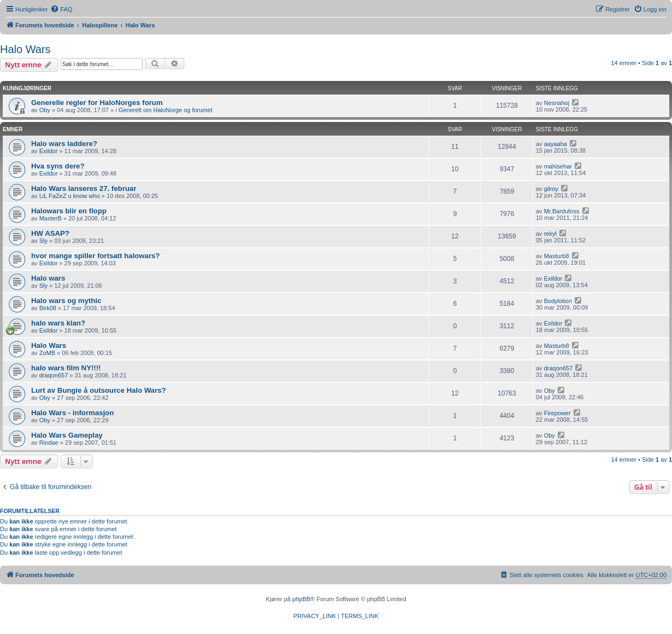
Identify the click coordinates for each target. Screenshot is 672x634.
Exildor (49, 151)
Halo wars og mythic (66, 301)
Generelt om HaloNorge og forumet (166, 110)
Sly (43, 241)
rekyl (550, 234)
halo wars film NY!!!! (66, 368)
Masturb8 (557, 256)
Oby (45, 110)
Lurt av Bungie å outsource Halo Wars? (98, 390)
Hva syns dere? (58, 166)
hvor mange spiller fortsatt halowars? (95, 256)
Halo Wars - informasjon (72, 413)
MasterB (51, 218)
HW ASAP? (50, 233)
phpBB (302, 599)
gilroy (551, 189)
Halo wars (48, 278)
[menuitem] (61, 9)
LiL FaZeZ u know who (70, 196)
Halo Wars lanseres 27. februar (84, 188)
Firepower (557, 413)
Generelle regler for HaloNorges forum (97, 103)
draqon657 (54, 375)
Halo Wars (25, 49)
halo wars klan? (58, 323)
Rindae (49, 443)
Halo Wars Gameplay (67, 435)
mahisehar (558, 166)
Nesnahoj (557, 103)
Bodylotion (558, 301)
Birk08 (48, 308)
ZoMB (47, 353)
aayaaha (556, 144)
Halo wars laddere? (64, 144)
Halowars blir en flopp (69, 211)
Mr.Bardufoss (562, 211)
